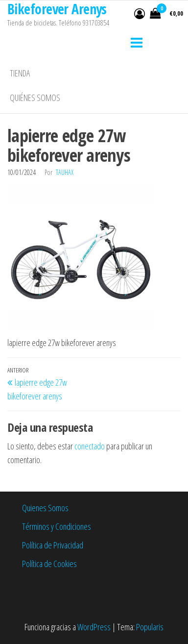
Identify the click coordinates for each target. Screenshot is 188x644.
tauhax (65, 172)
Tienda (20, 73)
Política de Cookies (49, 564)
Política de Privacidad (53, 545)
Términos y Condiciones (57, 526)
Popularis (150, 627)
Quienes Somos (45, 508)
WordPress (94, 627)
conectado (90, 446)
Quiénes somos (35, 98)
